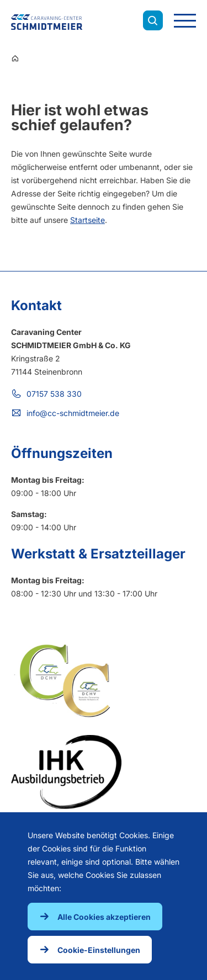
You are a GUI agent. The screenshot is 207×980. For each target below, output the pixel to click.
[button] (95, 917)
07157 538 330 (54, 394)
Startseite (87, 220)
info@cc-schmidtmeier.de (73, 413)
